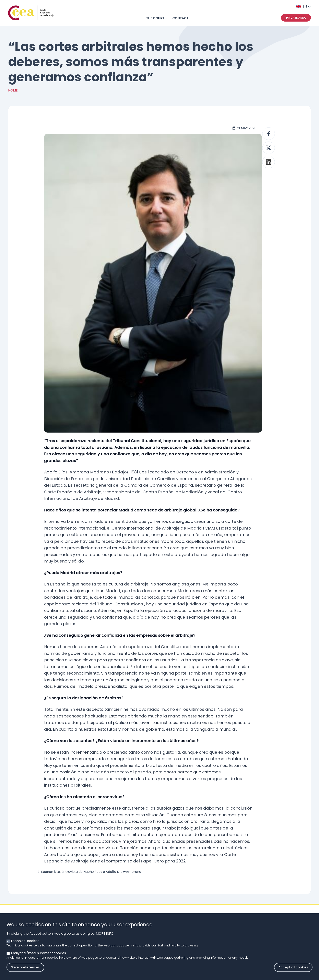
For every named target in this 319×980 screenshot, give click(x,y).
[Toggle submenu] (166, 18)
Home (13, 90)
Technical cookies (25, 945)
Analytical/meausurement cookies (38, 957)
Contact (181, 18)
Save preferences (25, 972)
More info (105, 938)
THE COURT (155, 18)
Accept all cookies (293, 972)
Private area (296, 18)
